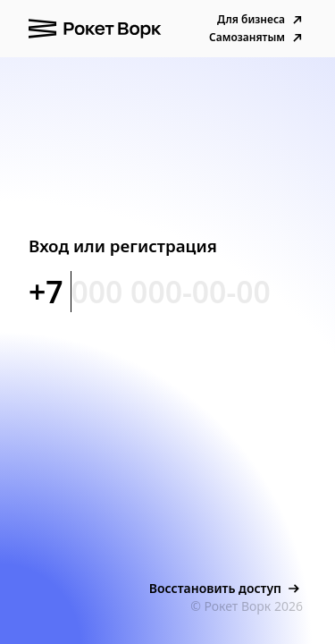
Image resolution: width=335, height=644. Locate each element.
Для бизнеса (262, 20)
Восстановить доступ (226, 589)
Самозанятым (258, 38)
